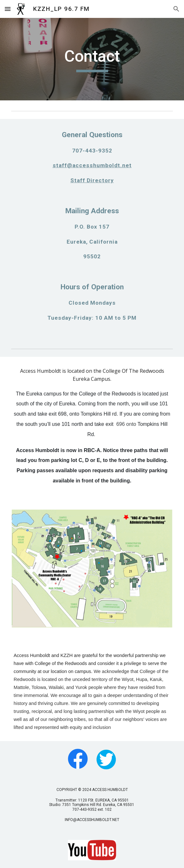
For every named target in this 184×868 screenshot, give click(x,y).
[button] (8, 9)
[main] (92, 59)
